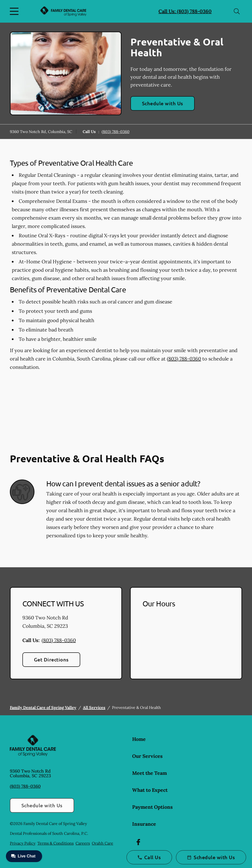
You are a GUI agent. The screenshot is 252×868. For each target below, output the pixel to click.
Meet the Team (150, 773)
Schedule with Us (163, 103)
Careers (83, 843)
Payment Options (152, 807)
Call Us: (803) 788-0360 (185, 11)
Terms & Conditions (55, 843)
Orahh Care (102, 843)
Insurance (144, 824)
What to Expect (150, 790)
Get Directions (51, 659)
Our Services (147, 756)
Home (139, 739)
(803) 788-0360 (116, 132)
